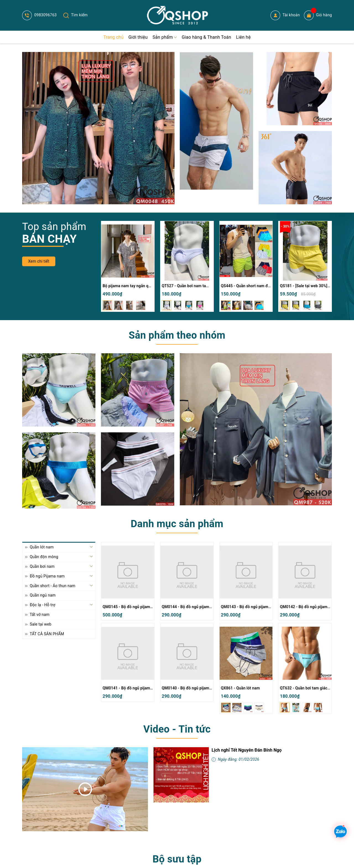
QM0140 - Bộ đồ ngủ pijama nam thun (195, 688)
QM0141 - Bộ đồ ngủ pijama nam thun (136, 688)
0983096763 (39, 15)
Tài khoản (285, 15)
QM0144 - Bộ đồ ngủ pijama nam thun (195, 607)
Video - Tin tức (177, 729)
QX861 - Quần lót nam (240, 688)
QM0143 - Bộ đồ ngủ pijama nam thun (255, 607)
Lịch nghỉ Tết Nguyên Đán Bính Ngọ (247, 750)
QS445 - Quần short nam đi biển (249, 286)
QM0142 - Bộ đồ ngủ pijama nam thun (313, 607)
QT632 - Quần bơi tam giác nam (308, 688)
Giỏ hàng (318, 15)
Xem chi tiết (39, 261)
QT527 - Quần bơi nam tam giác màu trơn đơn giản (207, 286)
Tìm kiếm (76, 15)
